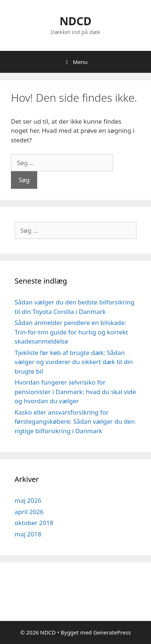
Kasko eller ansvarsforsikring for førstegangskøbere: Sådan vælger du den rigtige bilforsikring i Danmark (75, 422)
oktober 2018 (34, 523)
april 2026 (29, 512)
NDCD (75, 21)
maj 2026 (28, 500)
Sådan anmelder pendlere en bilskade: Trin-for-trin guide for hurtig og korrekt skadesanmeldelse (71, 332)
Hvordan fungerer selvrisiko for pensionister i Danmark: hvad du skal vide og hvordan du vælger (75, 392)
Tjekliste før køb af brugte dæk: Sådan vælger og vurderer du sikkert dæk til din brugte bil (74, 362)
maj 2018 (28, 534)
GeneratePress (112, 632)
